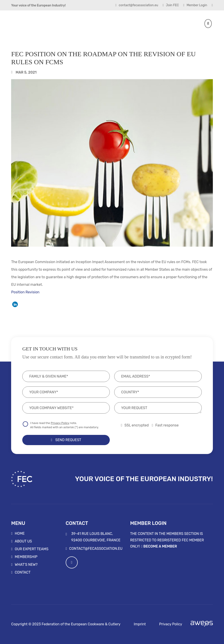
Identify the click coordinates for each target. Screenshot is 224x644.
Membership (26, 557)
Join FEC (171, 5)
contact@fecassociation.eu (137, 5)
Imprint (140, 624)
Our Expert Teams (32, 549)
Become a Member (160, 546)
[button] (15, 304)
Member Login (195, 5)
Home (20, 534)
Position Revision (25, 292)
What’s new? (26, 565)
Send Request (66, 440)
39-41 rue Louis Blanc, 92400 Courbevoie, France (93, 537)
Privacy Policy (60, 423)
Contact (23, 572)
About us (23, 541)
